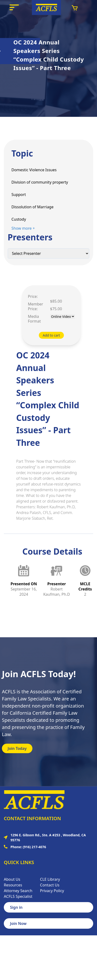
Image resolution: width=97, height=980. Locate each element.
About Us (12, 879)
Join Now (18, 923)
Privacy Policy (52, 891)
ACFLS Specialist (18, 896)
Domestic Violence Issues (34, 170)
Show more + (23, 228)
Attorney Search (18, 891)
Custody (19, 219)
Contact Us (50, 885)
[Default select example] (48, 253)
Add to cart (51, 335)
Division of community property (40, 182)
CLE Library (50, 879)
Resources (13, 885)
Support (19, 195)
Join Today (17, 748)
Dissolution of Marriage (32, 207)
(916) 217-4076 (35, 847)
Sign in (16, 907)
